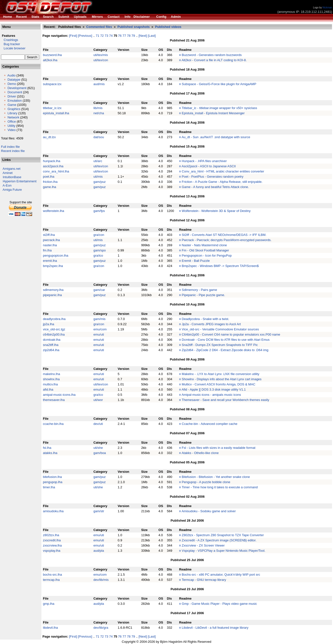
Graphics (14, 109)
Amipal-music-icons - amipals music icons (211, 395)
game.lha (49, 187)
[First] (73, 36)
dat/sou (99, 137)
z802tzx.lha (51, 535)
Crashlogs (9, 40)
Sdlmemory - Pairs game (199, 290)
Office (12, 122)
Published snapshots (134, 27)
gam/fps (99, 211)
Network (13, 117)
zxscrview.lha (52, 545)
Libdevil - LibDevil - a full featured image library (215, 628)
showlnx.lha (51, 379)
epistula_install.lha (56, 113)
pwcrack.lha (51, 240)
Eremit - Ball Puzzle (196, 261)
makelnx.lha (51, 374)
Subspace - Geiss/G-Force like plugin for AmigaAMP (219, 84)
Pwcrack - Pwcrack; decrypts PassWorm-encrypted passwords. (227, 240)
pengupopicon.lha (56, 256)
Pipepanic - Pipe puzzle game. (203, 295)
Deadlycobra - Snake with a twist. (205, 319)
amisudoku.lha (53, 511)
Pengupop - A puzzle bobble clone (206, 482)
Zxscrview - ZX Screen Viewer (203, 545)
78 (129, 36)
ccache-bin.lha (53, 424)
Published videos (168, 27)
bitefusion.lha (52, 477)
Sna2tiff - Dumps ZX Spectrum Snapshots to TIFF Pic (220, 345)
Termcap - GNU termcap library (204, 580)
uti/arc (98, 161)
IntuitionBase (12, 177)
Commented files (99, 27)
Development (17, 88)
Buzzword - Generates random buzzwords (212, 55)
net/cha (99, 113)
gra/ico (98, 256)
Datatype (14, 80)
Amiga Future (12, 190)
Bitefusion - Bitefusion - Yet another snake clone (216, 477)
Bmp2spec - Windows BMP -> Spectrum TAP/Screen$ (220, 266)
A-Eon (7, 185)
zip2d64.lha (51, 350)
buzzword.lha (52, 55)
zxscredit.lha (52, 540)
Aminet (8, 173)
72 (102, 36)
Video (11, 130)
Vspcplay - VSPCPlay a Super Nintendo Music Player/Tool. (224, 551)
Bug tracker (10, 44)
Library (12, 113)
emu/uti (99, 334)
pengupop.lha (53, 482)
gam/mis (100, 319)
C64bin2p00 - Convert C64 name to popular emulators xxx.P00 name (231, 334)
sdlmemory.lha (53, 290)
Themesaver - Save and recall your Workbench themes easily (226, 400)
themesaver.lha (54, 400)
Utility (11, 126)
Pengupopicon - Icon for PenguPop (207, 256)
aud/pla (99, 551)
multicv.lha (50, 384)
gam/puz (100, 182)
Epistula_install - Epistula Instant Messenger (213, 113)
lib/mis (98, 108)
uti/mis (98, 177)
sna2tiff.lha (51, 345)
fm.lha (47, 250)
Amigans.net (12, 169)
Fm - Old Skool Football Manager (205, 250)
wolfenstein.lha (54, 211)
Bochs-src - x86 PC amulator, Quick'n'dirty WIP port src (221, 575)
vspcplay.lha (52, 551)
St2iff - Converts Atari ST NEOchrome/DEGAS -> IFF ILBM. (224, 235)
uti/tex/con (101, 60)
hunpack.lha (52, 161)
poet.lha (49, 177)
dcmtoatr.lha (52, 340)
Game (12, 105)
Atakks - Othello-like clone (200, 453)
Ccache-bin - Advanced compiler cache (210, 424)
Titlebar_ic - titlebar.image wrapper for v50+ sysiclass (220, 108)
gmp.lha (49, 604)
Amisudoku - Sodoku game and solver (209, 511)
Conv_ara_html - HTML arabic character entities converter (223, 171)
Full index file (10, 147)
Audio (11, 75)
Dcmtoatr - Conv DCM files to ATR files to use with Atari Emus (226, 340)
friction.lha (50, 182)
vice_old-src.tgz (54, 329)
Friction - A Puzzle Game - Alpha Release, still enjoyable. (222, 182)
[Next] (143, 36)
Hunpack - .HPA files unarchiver (204, 161)
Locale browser (13, 48)
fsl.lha (47, 448)
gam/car (99, 290)
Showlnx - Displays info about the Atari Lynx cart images (222, 379)
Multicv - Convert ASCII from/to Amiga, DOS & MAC (219, 384)
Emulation (15, 101)
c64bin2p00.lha (54, 334)
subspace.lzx (52, 84)
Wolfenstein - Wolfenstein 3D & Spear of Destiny (216, 211)
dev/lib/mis (101, 580)
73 (106, 36)
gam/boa (100, 453)
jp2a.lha (49, 324)
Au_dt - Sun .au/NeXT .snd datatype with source (216, 137)
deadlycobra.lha (54, 319)
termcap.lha (51, 580)
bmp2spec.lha (53, 266)
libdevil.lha (50, 628)
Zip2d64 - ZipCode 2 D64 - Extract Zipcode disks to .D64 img (225, 350)
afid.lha (48, 389)
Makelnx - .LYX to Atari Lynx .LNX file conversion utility (221, 374)
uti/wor (98, 400)
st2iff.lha (49, 235)
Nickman (327, 8)
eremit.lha (50, 261)
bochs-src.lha (52, 575)
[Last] (152, 36)
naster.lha (50, 245)
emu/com (100, 329)
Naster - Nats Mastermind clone (204, 245)
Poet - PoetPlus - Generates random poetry (213, 177)
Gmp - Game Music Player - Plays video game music (219, 604)
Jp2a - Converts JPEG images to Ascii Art (211, 324)
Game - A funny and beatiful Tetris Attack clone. (215, 187)
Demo (12, 84)
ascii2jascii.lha (53, 166)
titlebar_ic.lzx (52, 108)
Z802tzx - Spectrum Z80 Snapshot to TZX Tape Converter (223, 535)
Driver (12, 96)
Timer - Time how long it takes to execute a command (220, 487)
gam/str (99, 511)
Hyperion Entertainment (20, 181)
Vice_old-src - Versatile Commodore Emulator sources (220, 329)
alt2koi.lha (50, 60)
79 (133, 36)
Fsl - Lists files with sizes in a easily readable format (219, 448)
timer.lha (49, 487)
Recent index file (13, 151)
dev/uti (98, 424)
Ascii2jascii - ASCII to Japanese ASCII (209, 166)
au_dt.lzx (49, 137)
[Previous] (85, 36)
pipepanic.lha (52, 295)
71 (97, 36)
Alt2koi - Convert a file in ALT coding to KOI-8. (214, 60)
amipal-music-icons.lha (59, 395)
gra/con (99, 235)
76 (120, 36)
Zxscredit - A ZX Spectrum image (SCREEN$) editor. (219, 540)
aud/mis (99, 84)
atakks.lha (50, 453)
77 (124, 36)
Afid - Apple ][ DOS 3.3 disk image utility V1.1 (214, 389)
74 (111, 36)
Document (15, 92)
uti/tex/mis (101, 55)
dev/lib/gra (101, 628)
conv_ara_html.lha (56, 171)
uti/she (98, 448)
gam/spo (100, 250)
